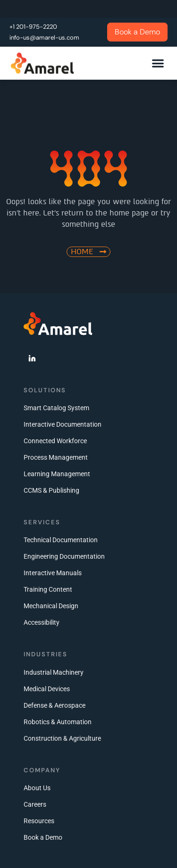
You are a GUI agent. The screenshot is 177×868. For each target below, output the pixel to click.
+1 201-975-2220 (33, 27)
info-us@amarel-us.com (44, 37)
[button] (158, 63)
